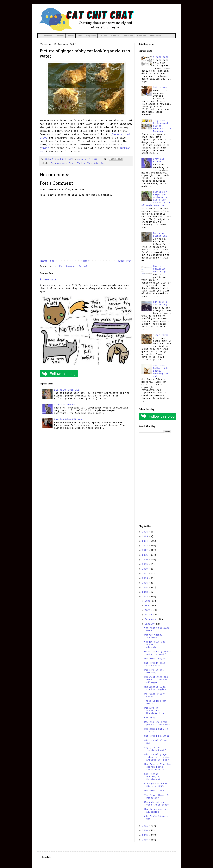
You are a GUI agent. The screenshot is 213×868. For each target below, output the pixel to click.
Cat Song (150, 718)
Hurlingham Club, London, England (156, 688)
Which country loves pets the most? (158, 653)
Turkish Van (84, 163)
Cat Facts (60, 36)
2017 (146, 574)
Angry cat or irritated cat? (155, 749)
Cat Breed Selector (157, 736)
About (80, 36)
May (148, 606)
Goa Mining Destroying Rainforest (152, 777)
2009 (146, 835)
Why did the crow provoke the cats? (157, 724)
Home (86, 261)
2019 (146, 564)
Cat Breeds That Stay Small (155, 665)
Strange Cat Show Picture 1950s (155, 785)
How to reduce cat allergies (156, 811)
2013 (146, 592)
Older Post (125, 261)
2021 (146, 555)
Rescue (71, 36)
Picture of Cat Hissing (154, 672)
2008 (146, 840)
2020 (146, 560)
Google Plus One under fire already (155, 645)
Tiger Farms (161, 335)
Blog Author (91, 36)
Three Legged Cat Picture (155, 702)
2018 (146, 569)
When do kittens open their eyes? (157, 804)
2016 (146, 578)
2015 (146, 583)
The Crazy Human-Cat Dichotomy (158, 797)
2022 (146, 550)
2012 (146, 597)
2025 (146, 537)
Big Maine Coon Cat (67, 390)
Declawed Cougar (155, 659)
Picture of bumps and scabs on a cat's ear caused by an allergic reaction (156, 199)
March (149, 615)
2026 (146, 532)
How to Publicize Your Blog (159, 269)
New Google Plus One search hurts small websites (158, 767)
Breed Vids (142, 36)
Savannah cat (58, 163)
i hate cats (48, 280)
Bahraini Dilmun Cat (160, 235)
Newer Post (47, 261)
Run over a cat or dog (160, 303)
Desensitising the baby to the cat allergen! (156, 680)
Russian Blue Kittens (68, 420)
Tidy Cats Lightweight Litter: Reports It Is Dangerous (162, 126)
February (151, 619)
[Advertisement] (155, 479)
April (149, 610)
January (150, 624)
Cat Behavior (128, 36)
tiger (45, 148)
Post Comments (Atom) (73, 266)
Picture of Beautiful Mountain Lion (154, 711)
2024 (146, 541)
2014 (146, 588)
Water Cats (100, 163)
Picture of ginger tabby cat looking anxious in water (157, 757)
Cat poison (160, 88)
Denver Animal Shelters (153, 636)
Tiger (72, 163)
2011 (146, 826)
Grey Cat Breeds (65, 405)
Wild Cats (115, 36)
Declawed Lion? (154, 791)
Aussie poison (156, 36)
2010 (146, 831)
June (148, 601)
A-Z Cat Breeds (46, 36)
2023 (146, 546)
